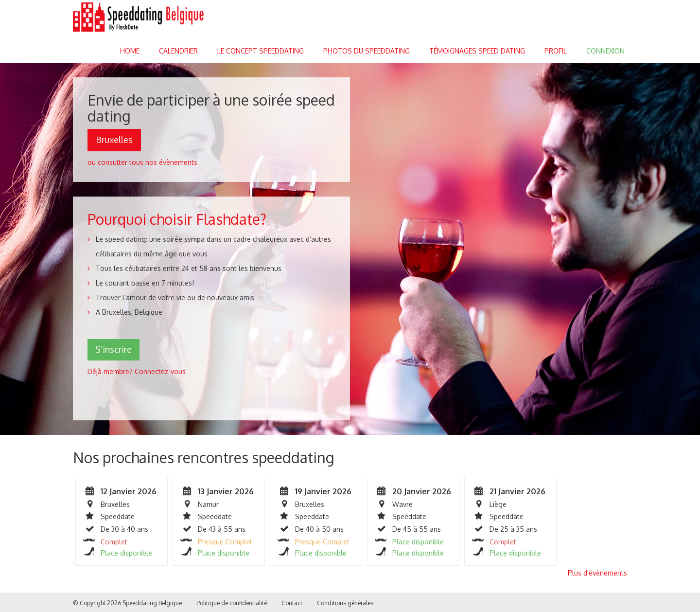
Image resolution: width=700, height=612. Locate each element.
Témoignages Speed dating (477, 51)
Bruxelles (114, 140)
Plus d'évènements (597, 573)
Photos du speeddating (367, 51)
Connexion (605, 51)
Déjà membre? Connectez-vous (137, 371)
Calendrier (178, 51)
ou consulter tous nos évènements (142, 162)
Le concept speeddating (261, 51)
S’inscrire (114, 349)
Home (130, 51)
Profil (556, 51)
